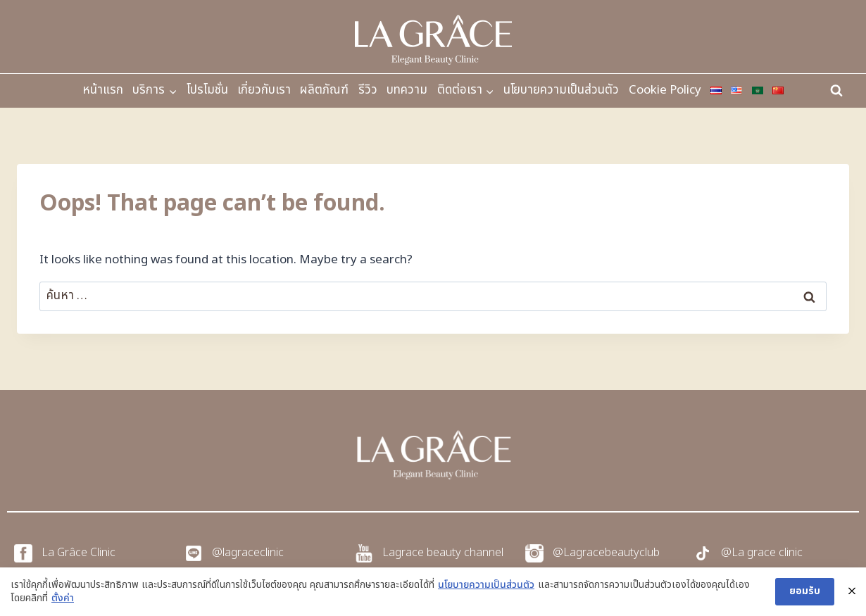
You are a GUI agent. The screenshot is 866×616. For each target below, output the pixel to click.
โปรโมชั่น (207, 90)
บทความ (407, 90)
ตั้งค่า (63, 598)
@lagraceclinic (248, 553)
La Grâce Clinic (79, 553)
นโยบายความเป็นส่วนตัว (561, 90)
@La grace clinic (762, 553)
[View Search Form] (836, 91)
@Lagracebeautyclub (606, 553)
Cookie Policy (665, 90)
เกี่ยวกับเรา (264, 90)
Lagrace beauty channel (443, 553)
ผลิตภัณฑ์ (324, 90)
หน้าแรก (103, 90)
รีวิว (368, 90)
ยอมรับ (805, 591)
